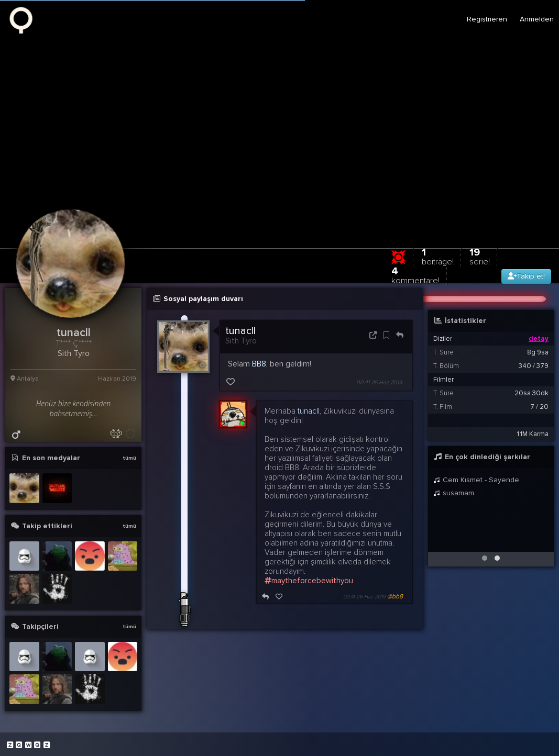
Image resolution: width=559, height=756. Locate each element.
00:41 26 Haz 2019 (379, 382)
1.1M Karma (533, 434)
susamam (454, 493)
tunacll (240, 331)
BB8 (259, 364)
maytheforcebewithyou (309, 581)
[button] (485, 558)
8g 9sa (538, 352)
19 (480, 256)
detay (539, 339)
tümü (129, 458)
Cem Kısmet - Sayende (476, 480)
